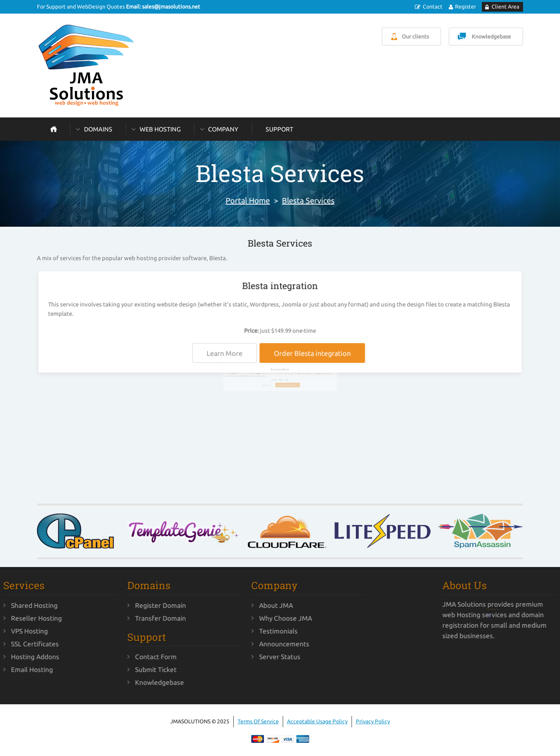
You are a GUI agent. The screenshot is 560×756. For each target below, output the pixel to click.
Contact (433, 7)
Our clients (415, 37)
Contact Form (130, 657)
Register (465, 7)
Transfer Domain (135, 618)
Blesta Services (308, 200)
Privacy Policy (373, 721)
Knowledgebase (491, 37)
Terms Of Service (258, 721)
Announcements (258, 644)
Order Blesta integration (311, 354)
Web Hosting (160, 129)
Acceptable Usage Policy (317, 721)
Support (279, 129)
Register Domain (135, 605)
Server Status (254, 657)
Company (223, 129)
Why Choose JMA (260, 618)
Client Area (505, 7)
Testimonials (253, 631)
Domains (98, 129)
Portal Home (248, 200)
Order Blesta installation (285, 389)
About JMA (250, 605)
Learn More (227, 354)
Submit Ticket (130, 669)
